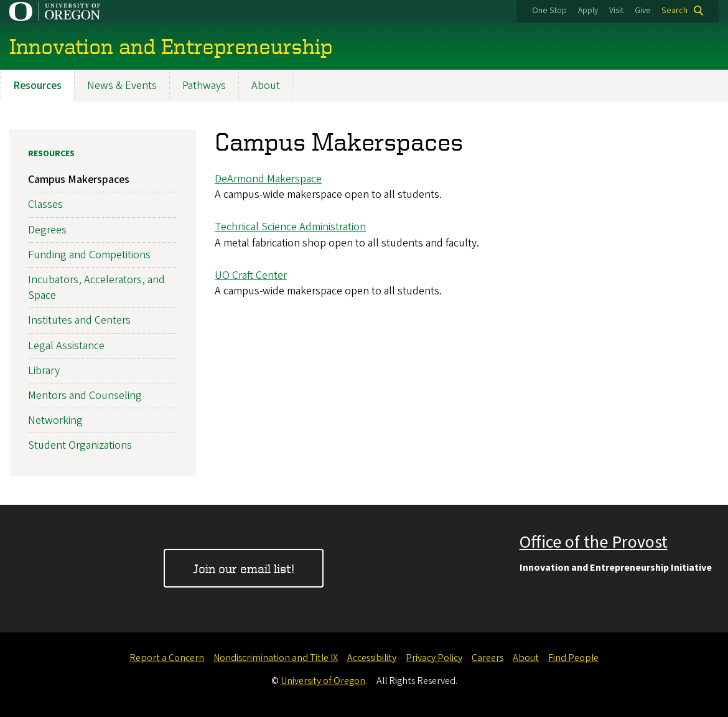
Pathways (204, 86)
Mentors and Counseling (85, 396)
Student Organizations (80, 445)
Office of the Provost (594, 542)
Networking (55, 420)
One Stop (549, 11)
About (266, 86)
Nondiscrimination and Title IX (276, 658)
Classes (45, 204)
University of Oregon (323, 681)
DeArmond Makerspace (268, 179)
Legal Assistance (66, 346)
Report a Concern (167, 658)
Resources (37, 86)
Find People (573, 658)
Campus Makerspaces (79, 180)
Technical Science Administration (290, 227)
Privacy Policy (434, 658)
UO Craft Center (251, 275)
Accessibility (372, 658)
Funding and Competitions (89, 255)
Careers (488, 658)
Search (674, 11)
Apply (588, 11)
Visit (616, 11)
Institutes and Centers (79, 320)
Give (643, 11)
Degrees (47, 230)
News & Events (122, 86)
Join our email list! (244, 569)
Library (44, 371)
